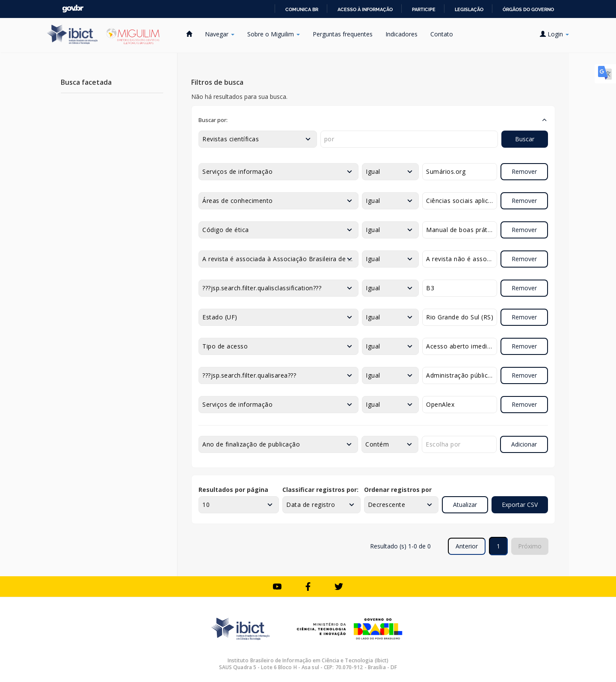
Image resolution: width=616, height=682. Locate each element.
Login (554, 34)
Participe (424, 9)
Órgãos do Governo (528, 9)
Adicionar (524, 444)
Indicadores (401, 34)
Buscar (525, 139)
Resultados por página (233, 490)
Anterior (467, 546)
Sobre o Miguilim (274, 34)
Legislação (469, 9)
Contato (442, 34)
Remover (524, 171)
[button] (373, 120)
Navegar (220, 34)
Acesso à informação (365, 9)
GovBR (73, 9)
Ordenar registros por (398, 490)
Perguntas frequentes (343, 34)
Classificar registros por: (320, 490)
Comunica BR (302, 9)
